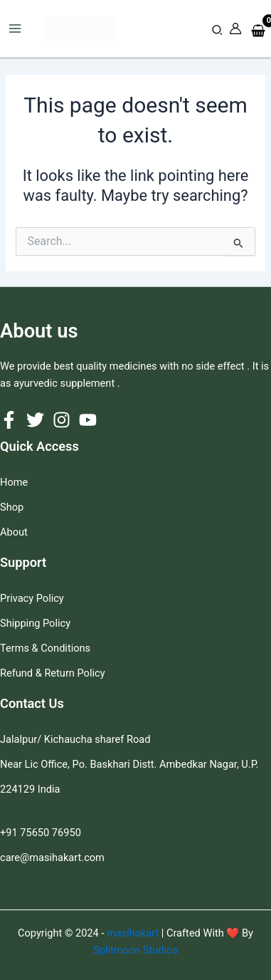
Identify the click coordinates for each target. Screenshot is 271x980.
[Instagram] (62, 420)
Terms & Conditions (45, 648)
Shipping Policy (35, 623)
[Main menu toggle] (15, 28)
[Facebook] (9, 420)
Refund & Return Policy (53, 673)
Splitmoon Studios (135, 950)
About (14, 532)
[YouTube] (88, 420)
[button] (218, 30)
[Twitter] (35, 420)
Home (14, 482)
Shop (12, 507)
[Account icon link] (235, 28)
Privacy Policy (32, 598)
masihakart (134, 933)
